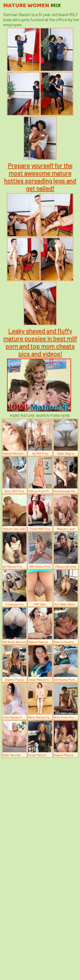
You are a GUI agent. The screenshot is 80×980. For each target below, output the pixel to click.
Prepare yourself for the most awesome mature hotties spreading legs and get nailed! (40, 177)
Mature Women (32, 6)
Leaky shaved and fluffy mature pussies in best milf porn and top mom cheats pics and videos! (40, 342)
